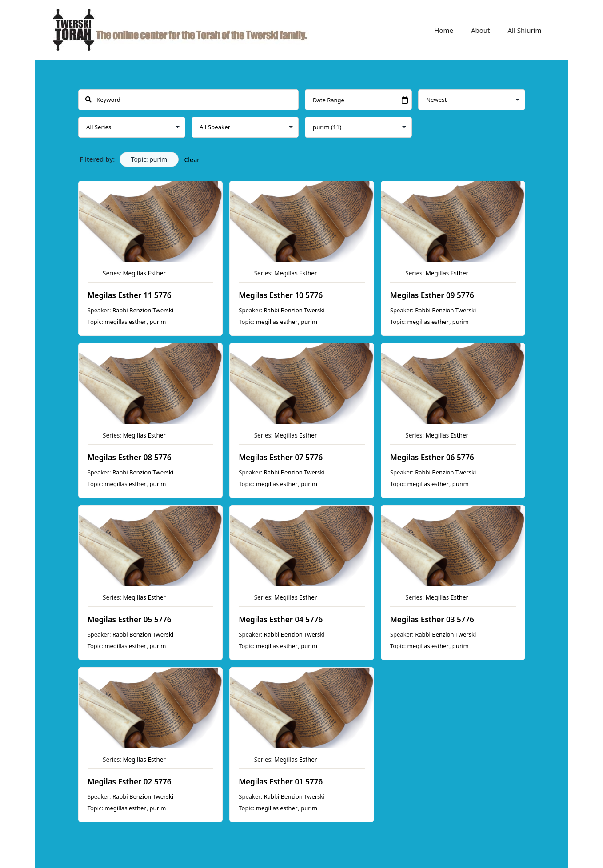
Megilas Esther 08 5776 (129, 457)
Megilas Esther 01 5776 (281, 782)
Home (444, 30)
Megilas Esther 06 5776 (432, 457)
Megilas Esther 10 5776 (281, 295)
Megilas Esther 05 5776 (129, 619)
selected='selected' (358, 127)
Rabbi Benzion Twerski (142, 310)
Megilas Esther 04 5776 (281, 619)
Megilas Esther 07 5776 (281, 457)
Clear (192, 160)
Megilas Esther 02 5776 (129, 782)
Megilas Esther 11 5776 (129, 295)
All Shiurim (525, 30)
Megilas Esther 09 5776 (432, 295)
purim (158, 322)
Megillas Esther (144, 273)
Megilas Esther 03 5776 (432, 619)
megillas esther (125, 322)
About (481, 30)
